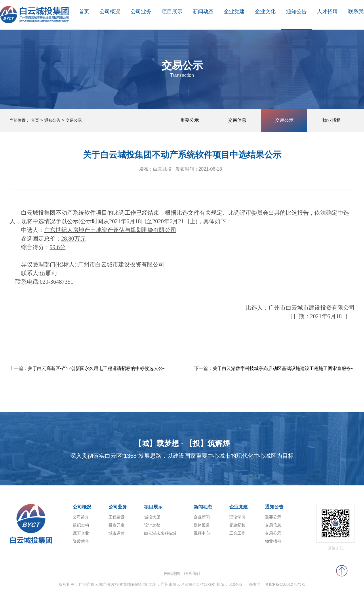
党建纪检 (237, 525)
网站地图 (172, 573)
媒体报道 (202, 525)
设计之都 (152, 525)
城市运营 (117, 533)
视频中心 (202, 533)
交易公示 (74, 120)
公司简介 (81, 517)
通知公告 (52, 120)
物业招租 (273, 541)
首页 (35, 120)
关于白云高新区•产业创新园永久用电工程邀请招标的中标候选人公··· (97, 368)
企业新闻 (202, 517)
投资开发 (117, 525)
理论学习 (237, 517)
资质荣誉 (81, 541)
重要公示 (273, 517)
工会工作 (237, 533)
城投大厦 (152, 517)
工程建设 (117, 517)
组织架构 (81, 525)
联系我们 (192, 573)
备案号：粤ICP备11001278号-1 (277, 584)
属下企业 (81, 533)
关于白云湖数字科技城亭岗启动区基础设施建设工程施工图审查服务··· (284, 368)
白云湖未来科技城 (160, 533)
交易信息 (273, 525)
